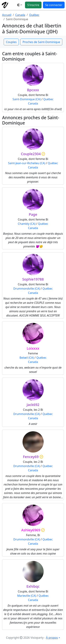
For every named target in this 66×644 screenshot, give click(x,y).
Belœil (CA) (27, 358)
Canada (20, 15)
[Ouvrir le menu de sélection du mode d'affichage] (20, 5)
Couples (11, 42)
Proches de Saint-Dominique (41, 42)
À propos (52, 638)
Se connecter (54, 5)
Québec (34, 15)
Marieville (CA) (27, 596)
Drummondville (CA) (27, 289)
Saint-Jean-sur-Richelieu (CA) (27, 163)
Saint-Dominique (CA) (27, 99)
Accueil (7, 15)
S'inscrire (33, 5)
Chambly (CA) (27, 224)
